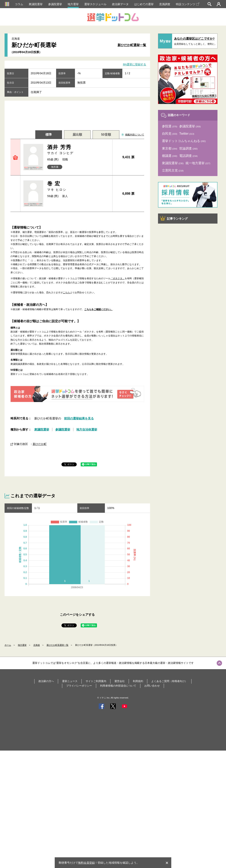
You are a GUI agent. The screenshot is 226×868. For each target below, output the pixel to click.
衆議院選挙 (36, 4)
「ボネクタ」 (118, 278)
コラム (19, 4)
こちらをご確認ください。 (99, 309)
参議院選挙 (55, 4)
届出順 (77, 135)
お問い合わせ (152, 686)
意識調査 (165, 4)
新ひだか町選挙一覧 (132, 45)
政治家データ (120, 4)
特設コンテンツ (188, 4)
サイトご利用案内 (96, 681)
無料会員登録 (86, 863)
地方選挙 (73, 4)
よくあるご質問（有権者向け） (169, 681)
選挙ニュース (70, 681)
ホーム (8, 645)
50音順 (106, 135)
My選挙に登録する (135, 65)
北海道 (37, 645)
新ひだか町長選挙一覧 (57, 645)
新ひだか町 (40, 444)
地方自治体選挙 (87, 429)
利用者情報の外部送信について (118, 686)
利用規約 (138, 681)
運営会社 (120, 681)
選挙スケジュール (95, 4)
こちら (66, 293)
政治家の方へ (46, 681)
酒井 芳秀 (78, 150)
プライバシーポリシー (79, 686)
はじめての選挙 (144, 4)
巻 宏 (78, 186)
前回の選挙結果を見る (79, 418)
